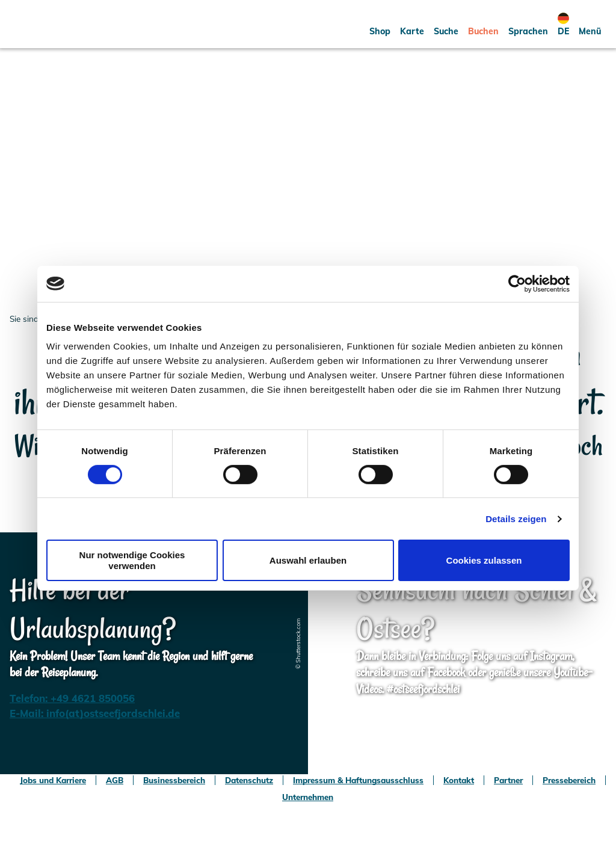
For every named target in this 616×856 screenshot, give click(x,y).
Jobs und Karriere (53, 780)
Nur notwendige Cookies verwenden (132, 560)
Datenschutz (249, 780)
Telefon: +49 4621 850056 (72, 698)
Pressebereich (569, 780)
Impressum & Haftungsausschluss (358, 780)
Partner (508, 780)
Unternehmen (308, 797)
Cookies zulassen (484, 560)
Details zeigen (516, 519)
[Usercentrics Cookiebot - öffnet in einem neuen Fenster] (517, 283)
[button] (380, 24)
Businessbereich (174, 780)
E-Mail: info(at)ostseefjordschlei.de (95, 713)
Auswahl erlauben (308, 560)
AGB (115, 780)
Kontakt (459, 780)
